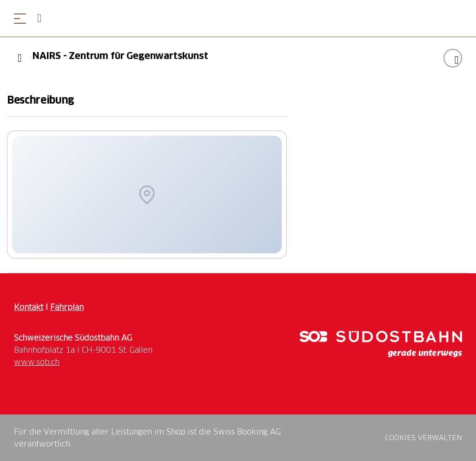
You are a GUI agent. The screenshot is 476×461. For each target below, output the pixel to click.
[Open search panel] (43, 18)
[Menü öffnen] (20, 18)
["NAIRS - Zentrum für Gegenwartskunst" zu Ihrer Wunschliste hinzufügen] (453, 58)
